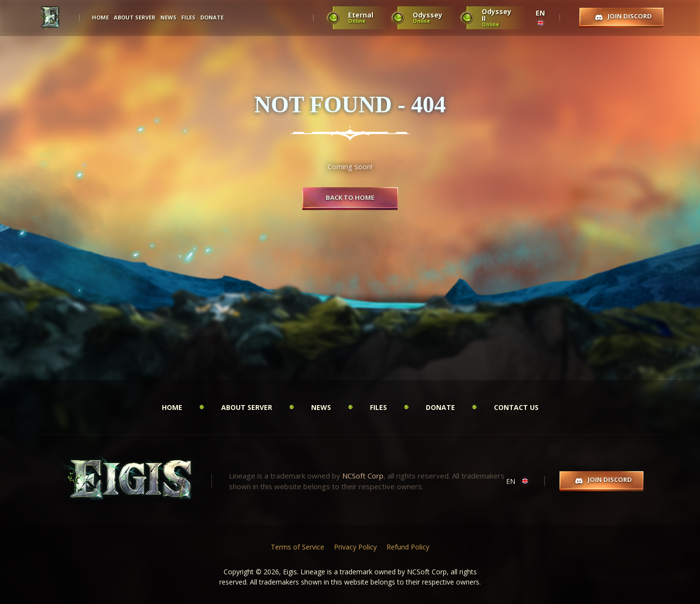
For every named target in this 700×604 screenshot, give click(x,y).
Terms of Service (297, 547)
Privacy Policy (355, 547)
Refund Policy (408, 547)
